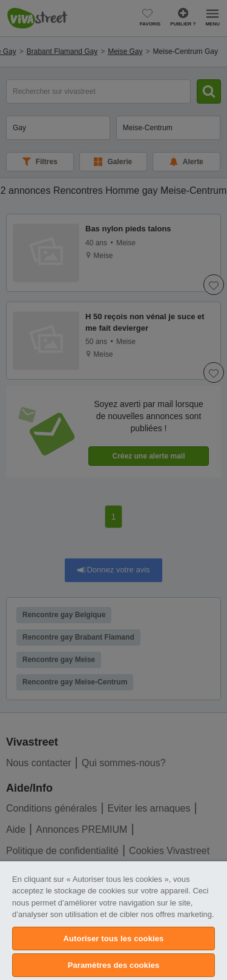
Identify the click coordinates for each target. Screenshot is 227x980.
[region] (113, 921)
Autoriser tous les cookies (114, 939)
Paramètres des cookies (114, 965)
